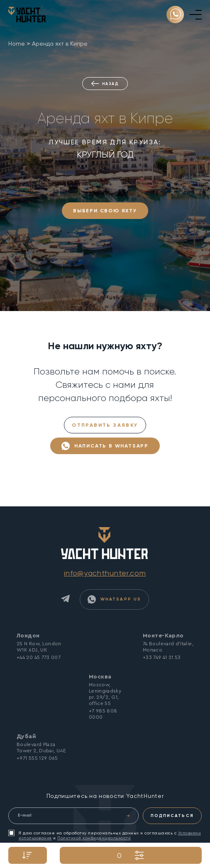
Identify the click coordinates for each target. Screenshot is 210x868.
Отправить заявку (105, 425)
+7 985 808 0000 (103, 714)
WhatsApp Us (114, 599)
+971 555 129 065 (37, 758)
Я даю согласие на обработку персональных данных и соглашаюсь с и (105, 835)
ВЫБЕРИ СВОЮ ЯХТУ (105, 211)
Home (17, 44)
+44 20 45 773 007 (39, 657)
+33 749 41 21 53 (162, 657)
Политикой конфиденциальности (94, 838)
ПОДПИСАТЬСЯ (172, 816)
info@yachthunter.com (105, 573)
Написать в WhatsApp (105, 446)
